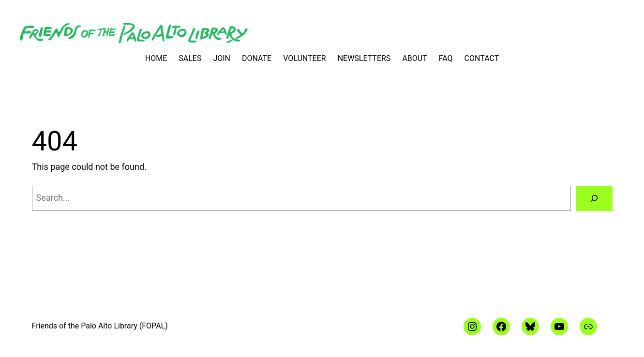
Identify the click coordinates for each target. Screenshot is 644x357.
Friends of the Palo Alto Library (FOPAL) (100, 326)
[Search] (594, 198)
